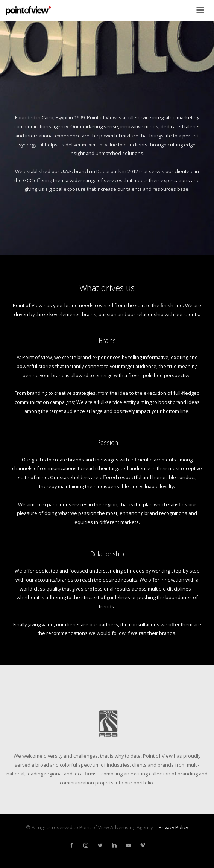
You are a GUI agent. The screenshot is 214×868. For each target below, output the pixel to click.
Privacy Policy (173, 827)
